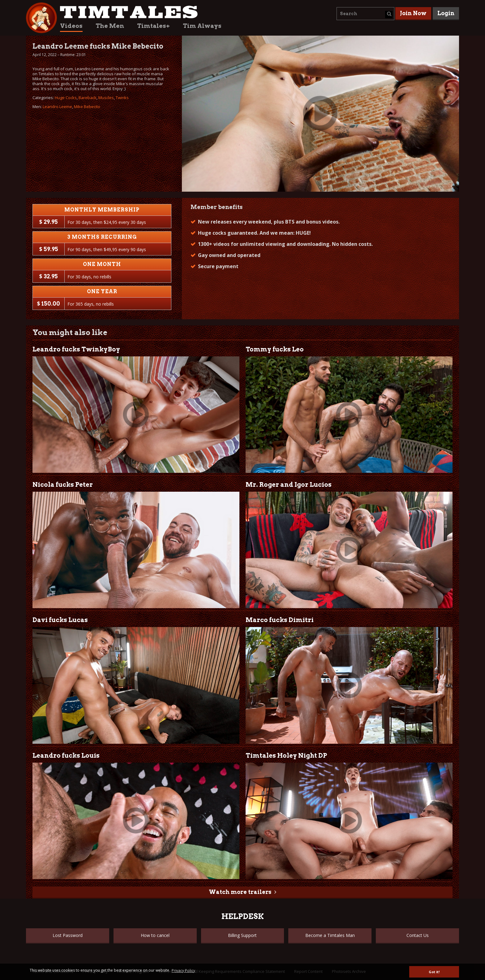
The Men (110, 26)
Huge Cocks (66, 98)
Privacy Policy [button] (183, 971)
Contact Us (418, 935)
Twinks (122, 98)
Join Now (413, 13)
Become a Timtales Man (330, 935)
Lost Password (68, 935)
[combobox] (365, 14)
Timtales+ (153, 26)
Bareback (88, 98)
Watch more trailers (240, 892)
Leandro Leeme (57, 107)
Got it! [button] (434, 972)
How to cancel (155, 935)
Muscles (106, 98)
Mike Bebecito (87, 107)
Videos (71, 26)
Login (446, 13)
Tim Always (202, 26)
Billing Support (242, 935)
